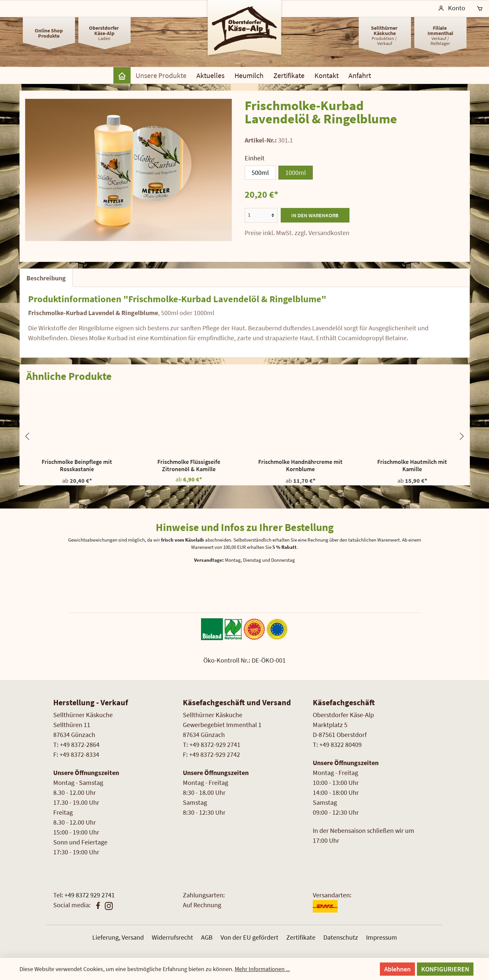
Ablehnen (397, 969)
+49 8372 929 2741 (90, 895)
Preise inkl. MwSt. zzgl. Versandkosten (297, 233)
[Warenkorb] (480, 9)
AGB (207, 937)
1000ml (296, 172)
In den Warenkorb (315, 215)
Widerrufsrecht (172, 937)
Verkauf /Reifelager (440, 35)
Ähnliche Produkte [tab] (69, 376)
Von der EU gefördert (249, 937)
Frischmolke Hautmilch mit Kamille (412, 466)
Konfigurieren (445, 969)
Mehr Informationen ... (262, 969)
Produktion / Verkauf (385, 35)
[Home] (122, 75)
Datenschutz (341, 937)
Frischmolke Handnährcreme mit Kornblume (300, 466)
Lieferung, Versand (118, 937)
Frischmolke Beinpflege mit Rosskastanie (77, 466)
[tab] (46, 278)
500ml (260, 172)
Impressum (382, 937)
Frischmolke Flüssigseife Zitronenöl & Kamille (189, 466)
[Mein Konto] (452, 9)
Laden (104, 33)
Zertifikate (301, 937)
